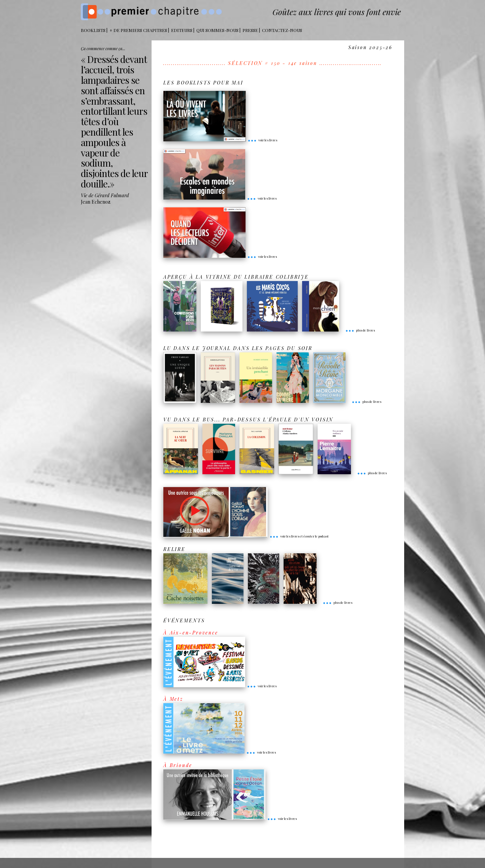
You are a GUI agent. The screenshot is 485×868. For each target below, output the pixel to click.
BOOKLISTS (93, 30)
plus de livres (360, 330)
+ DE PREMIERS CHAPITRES (138, 30)
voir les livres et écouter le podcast (299, 536)
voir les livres (262, 140)
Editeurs (182, 30)
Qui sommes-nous (217, 30)
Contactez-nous (282, 30)
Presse (250, 30)
